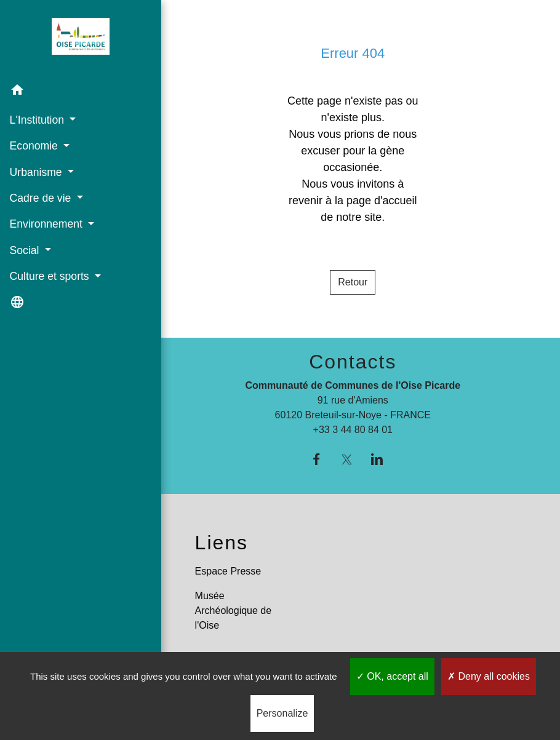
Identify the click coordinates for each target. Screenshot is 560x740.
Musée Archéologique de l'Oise (234, 611)
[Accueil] (73, 39)
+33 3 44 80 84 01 (353, 430)
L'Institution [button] (38, 119)
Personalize (282, 713)
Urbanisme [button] (37, 172)
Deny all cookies (489, 676)
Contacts (353, 362)
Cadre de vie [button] (42, 198)
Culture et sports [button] (50, 276)
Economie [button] (35, 146)
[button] (73, 92)
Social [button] (26, 250)
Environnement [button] (47, 224)
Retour (353, 282)
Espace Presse (228, 571)
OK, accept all (392, 676)
